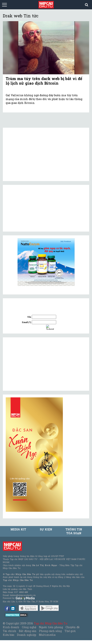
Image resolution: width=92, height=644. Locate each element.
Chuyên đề (72, 627)
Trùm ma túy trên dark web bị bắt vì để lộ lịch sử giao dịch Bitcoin (44, 81)
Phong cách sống (50, 631)
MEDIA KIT (18, 529)
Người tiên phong (51, 627)
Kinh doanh (11, 627)
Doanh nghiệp (26, 635)
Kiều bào (9, 635)
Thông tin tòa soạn (74, 531)
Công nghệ (29, 627)
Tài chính (10, 631)
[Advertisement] (34, 364)
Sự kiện (46, 529)
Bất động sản (28, 631)
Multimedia (47, 635)
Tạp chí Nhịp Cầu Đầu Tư (51, 623)
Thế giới (70, 631)
